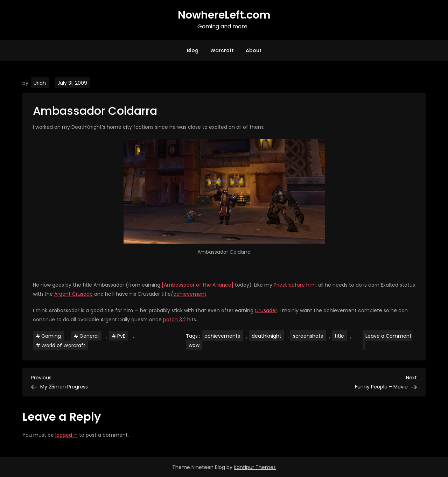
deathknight (267, 336)
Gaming (51, 336)
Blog (193, 50)
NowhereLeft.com (224, 15)
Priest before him (295, 285)
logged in (66, 435)
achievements (222, 336)
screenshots (308, 336)
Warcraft (222, 50)
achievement (190, 294)
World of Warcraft (63, 345)
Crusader (266, 310)
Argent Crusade (73, 294)
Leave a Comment (387, 341)
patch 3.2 (174, 320)
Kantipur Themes (255, 467)
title (339, 336)
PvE (121, 336)
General (89, 336)
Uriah (40, 83)
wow (194, 345)
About (254, 50)
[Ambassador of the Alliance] (198, 285)
